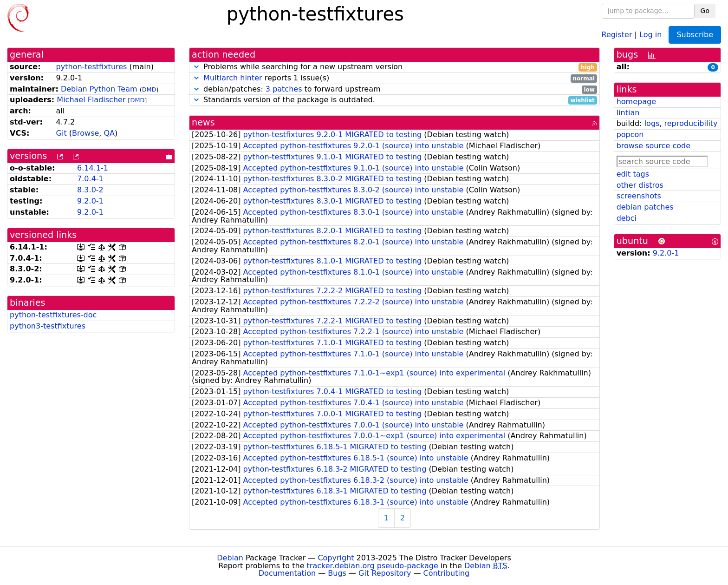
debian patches (645, 207)
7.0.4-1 (90, 179)
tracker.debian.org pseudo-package (373, 566)
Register (617, 34)
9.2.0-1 (90, 201)
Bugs (337, 573)
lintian (628, 113)
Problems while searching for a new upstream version (394, 67)
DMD (149, 89)
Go (705, 11)
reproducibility (691, 123)
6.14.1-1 (93, 168)
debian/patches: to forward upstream (394, 89)
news (203, 122)
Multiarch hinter (233, 78)
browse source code (653, 146)
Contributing (447, 573)
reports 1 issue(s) (394, 78)
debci (627, 218)
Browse (85, 133)
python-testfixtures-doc (53, 315)
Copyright (336, 558)
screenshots (639, 196)
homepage (636, 102)
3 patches (284, 89)
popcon (630, 135)
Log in (650, 34)
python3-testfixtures (48, 326)
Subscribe (695, 35)
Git (62, 133)
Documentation (287, 573)
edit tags (633, 174)
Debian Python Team (99, 89)
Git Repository (385, 573)
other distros (640, 185)
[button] (196, 67)
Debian (230, 558)
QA (109, 133)
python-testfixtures (92, 67)
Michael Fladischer (91, 100)
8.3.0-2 (90, 190)
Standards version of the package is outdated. (394, 100)
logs (652, 123)
